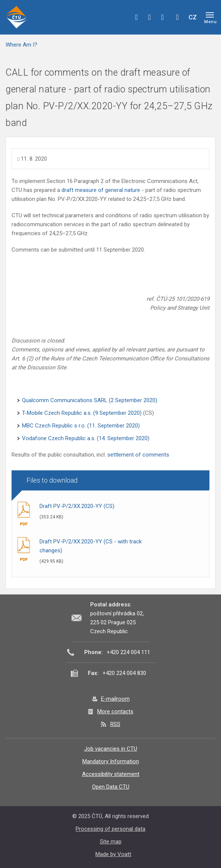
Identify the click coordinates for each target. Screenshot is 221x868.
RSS (115, 724)
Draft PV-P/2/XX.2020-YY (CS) (77, 506)
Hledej (177, 17)
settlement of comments (138, 455)
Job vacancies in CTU (111, 749)
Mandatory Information (111, 761)
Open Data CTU (111, 787)
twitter (149, 17)
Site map (111, 842)
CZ (193, 17)
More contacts (115, 711)
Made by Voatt (113, 854)
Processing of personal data (110, 829)
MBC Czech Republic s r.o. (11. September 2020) (81, 426)
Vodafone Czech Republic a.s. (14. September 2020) (86, 438)
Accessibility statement (111, 774)
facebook (136, 17)
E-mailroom (115, 699)
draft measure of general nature (101, 190)
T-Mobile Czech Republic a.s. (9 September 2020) (83, 413)
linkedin (162, 17)
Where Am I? (21, 45)
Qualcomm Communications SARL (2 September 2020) (90, 400)
